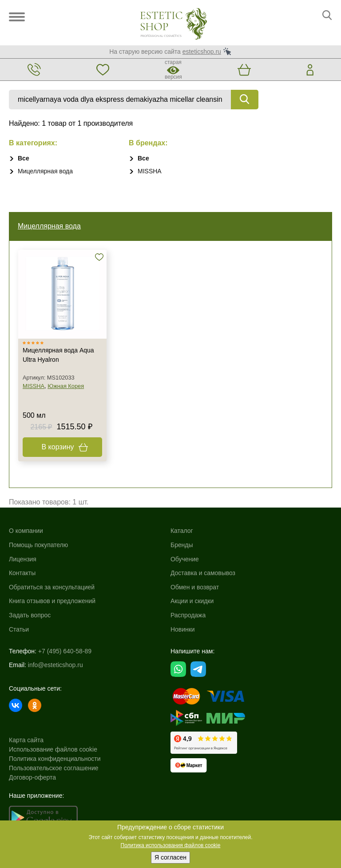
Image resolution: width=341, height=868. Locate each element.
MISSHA (150, 171)
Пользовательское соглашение (54, 768)
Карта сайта (26, 740)
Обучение (185, 559)
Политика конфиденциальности (55, 759)
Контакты (22, 573)
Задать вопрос (30, 615)
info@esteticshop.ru (56, 665)
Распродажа (188, 615)
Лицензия (23, 559)
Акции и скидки (192, 601)
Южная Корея (66, 386)
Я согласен (170, 857)
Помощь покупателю (39, 545)
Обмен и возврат (195, 587)
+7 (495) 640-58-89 (65, 651)
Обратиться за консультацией (52, 587)
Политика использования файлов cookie (171, 845)
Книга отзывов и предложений (52, 601)
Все (24, 158)
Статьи (19, 629)
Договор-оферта (32, 777)
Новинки (183, 629)
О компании (26, 531)
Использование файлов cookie (53, 749)
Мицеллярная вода (45, 171)
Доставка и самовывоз (203, 573)
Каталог (182, 531)
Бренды (182, 545)
